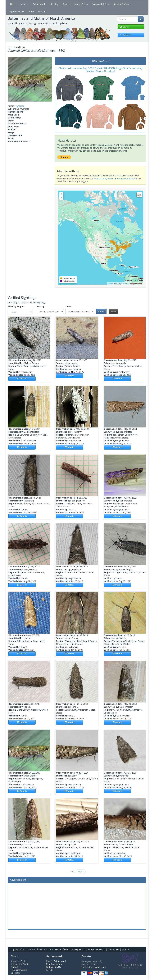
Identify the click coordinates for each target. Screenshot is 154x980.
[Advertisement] (77, 906)
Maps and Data (101, 4)
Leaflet (111, 284)
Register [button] (125, 35)
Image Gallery (81, 4)
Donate (42, 11)
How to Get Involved (56, 961)
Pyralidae (20, 106)
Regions (67, 4)
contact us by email (103, 179)
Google (126, 284)
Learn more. (100, 967)
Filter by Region (16, 306)
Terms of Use (61, 949)
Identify (55, 4)
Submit (101, 311)
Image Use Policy (96, 949)
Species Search (17, 11)
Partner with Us (53, 967)
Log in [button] (124, 27)
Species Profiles (122, 4)
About (24, 4)
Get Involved (40, 4)
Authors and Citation (20, 964)
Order (69, 306)
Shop (31, 11)
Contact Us (113, 949)
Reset (113, 311)
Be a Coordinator (54, 964)
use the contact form (127, 179)
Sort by (41, 306)
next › (81, 872)
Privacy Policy (78, 949)
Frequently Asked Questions (19, 971)
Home (13, 4)
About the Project (19, 961)
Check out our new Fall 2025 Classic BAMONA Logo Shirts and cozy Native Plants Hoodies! (101, 70)
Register (50, 970)
